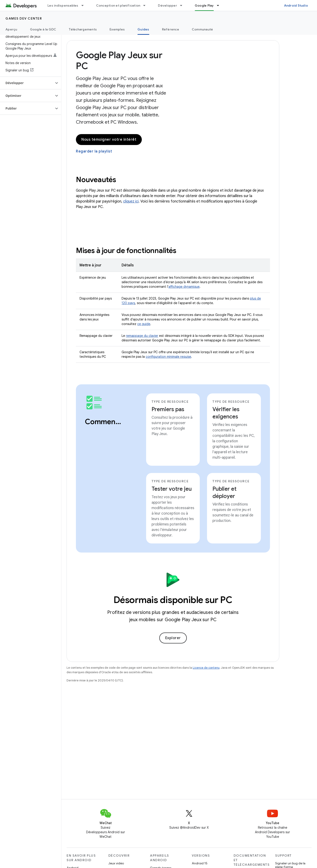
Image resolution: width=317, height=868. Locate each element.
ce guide (144, 324)
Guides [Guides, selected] (143, 29)
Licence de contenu (206, 668)
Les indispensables (63, 5)
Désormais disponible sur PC (173, 600)
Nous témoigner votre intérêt (109, 140)
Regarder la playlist (94, 151)
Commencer (104, 422)
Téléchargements (83, 29)
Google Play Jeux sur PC (119, 60)
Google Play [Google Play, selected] (204, 5)
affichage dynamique (184, 287)
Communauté (202, 29)
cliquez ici (131, 201)
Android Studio (296, 5)
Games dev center (24, 18)
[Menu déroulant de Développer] (183, 5)
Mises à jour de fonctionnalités (126, 250)
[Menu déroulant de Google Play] (220, 5)
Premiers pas (168, 409)
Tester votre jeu (172, 489)
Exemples (117, 29)
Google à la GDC (43, 29)
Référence (171, 29)
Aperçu (11, 29)
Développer (167, 5)
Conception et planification (118, 5)
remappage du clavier (142, 336)
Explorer (173, 638)
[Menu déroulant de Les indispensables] (85, 5)
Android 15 (200, 863)
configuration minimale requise (168, 357)
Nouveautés (96, 180)
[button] (27, 83)
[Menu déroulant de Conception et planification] (146, 5)
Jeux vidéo (116, 863)
